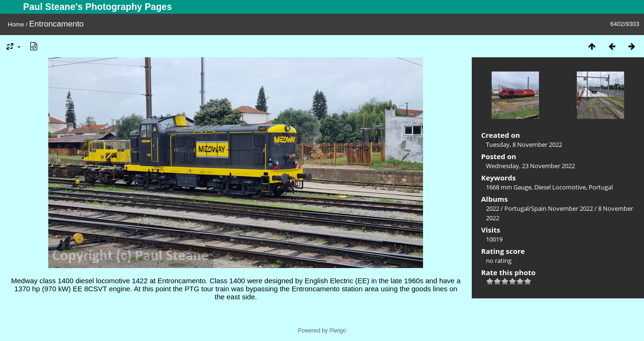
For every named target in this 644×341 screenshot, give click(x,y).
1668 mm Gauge (509, 187)
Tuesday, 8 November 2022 (524, 144)
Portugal (601, 187)
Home (16, 24)
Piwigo (338, 331)
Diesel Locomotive (560, 187)
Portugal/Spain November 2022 (549, 208)
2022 (493, 208)
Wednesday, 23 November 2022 (530, 166)
